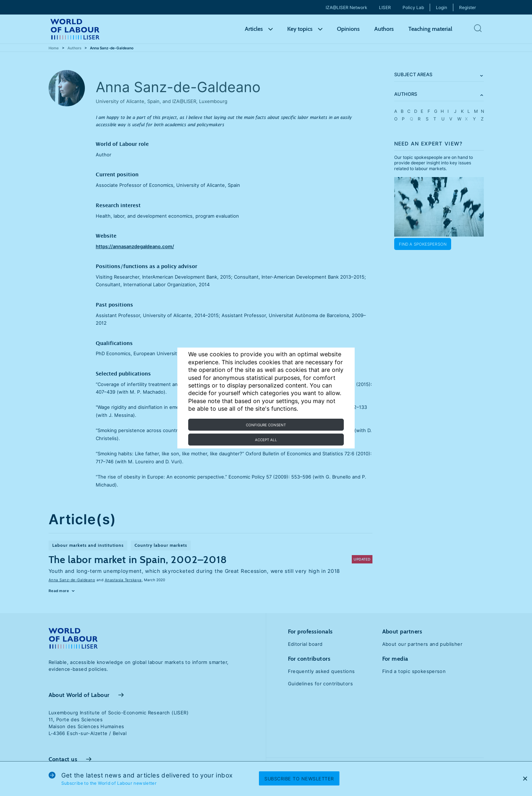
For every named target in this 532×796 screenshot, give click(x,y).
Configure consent (266, 425)
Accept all (266, 440)
